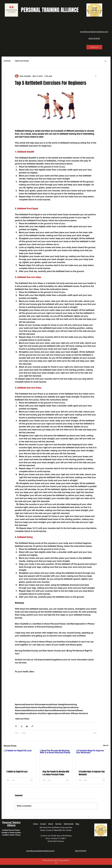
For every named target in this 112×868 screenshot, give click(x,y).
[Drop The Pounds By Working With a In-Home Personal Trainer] (56, 759)
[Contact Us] (94, 47)
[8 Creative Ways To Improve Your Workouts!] (92, 759)
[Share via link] (32, 726)
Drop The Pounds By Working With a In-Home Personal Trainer (56, 773)
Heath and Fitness (22, 61)
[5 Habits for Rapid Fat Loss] (20, 759)
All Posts (7, 61)
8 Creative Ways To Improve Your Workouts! (92, 773)
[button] (105, 61)
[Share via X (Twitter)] (21, 726)
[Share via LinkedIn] (27, 726)
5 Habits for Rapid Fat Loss (17, 772)
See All (106, 745)
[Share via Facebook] (16, 726)
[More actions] (96, 76)
